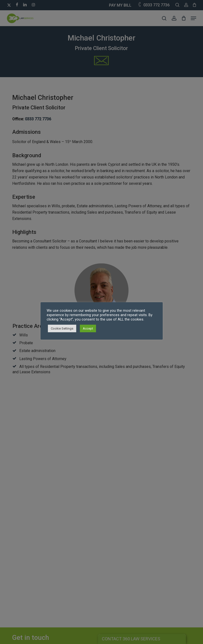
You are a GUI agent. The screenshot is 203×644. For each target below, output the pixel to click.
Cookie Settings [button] (62, 328)
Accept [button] (88, 328)
